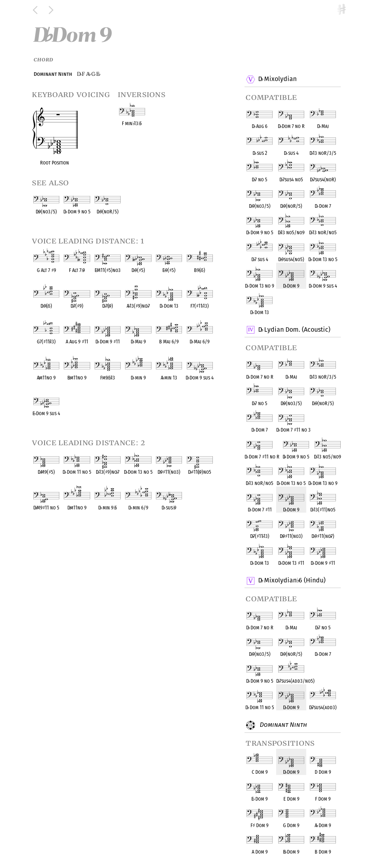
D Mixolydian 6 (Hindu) (291, 581)
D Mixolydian (277, 79)
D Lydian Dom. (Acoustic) (294, 330)
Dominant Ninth (282, 725)
